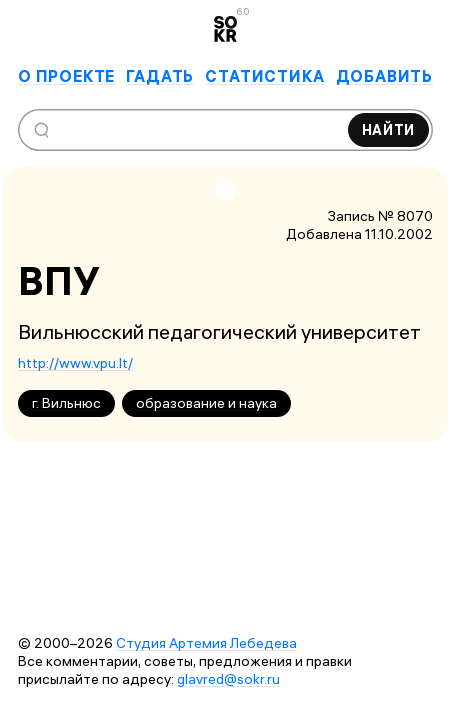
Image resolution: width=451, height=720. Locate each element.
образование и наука (206, 403)
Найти (389, 130)
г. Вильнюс (66, 403)
